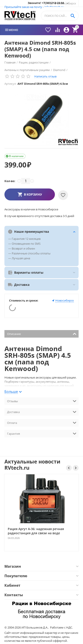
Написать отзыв (45, 76)
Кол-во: (10, 181)
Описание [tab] (42, 334)
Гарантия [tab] (42, 433)
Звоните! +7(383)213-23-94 (46, 3)
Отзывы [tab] (42, 401)
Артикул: (10, 84)
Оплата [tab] (42, 422)
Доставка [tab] (42, 412)
